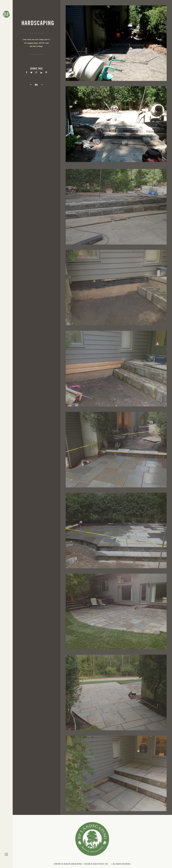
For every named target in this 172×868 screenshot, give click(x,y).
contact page (33, 43)
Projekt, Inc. (103, 864)
